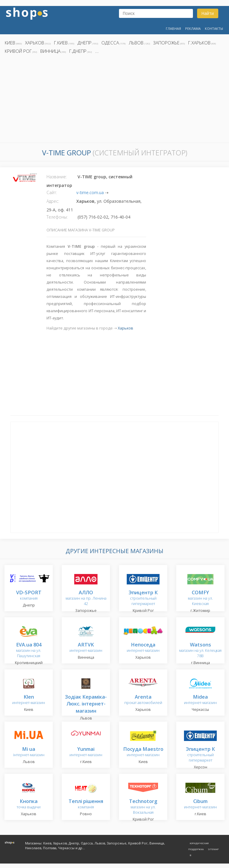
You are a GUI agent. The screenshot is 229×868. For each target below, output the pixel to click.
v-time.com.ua (90, 192)
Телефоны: (57, 217)
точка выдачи (29, 804)
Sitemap (213, 849)
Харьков (35, 43)
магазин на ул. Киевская (200, 598)
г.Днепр (78, 51)
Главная (173, 28)
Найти (208, 13)
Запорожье (166, 43)
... (97, 51)
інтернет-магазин (29, 752)
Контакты (214, 28)
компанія (86, 804)
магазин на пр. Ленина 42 (86, 598)
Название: (57, 177)
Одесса (110, 43)
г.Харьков (199, 43)
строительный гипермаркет (143, 598)
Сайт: (52, 192)
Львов (136, 43)
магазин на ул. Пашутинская (29, 650)
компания (29, 596)
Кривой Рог (18, 51)
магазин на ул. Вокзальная (143, 807)
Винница (50, 51)
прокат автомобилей (143, 700)
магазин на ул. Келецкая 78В (200, 650)
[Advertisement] (114, 100)
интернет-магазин (86, 648)
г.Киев (61, 43)
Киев (10, 43)
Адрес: (53, 201)
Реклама (193, 28)
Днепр (85, 43)
